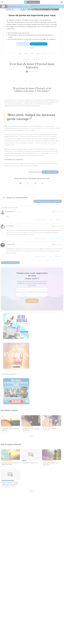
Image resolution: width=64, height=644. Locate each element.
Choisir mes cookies (23, 44)
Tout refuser (32, 48)
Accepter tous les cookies (39, 44)
